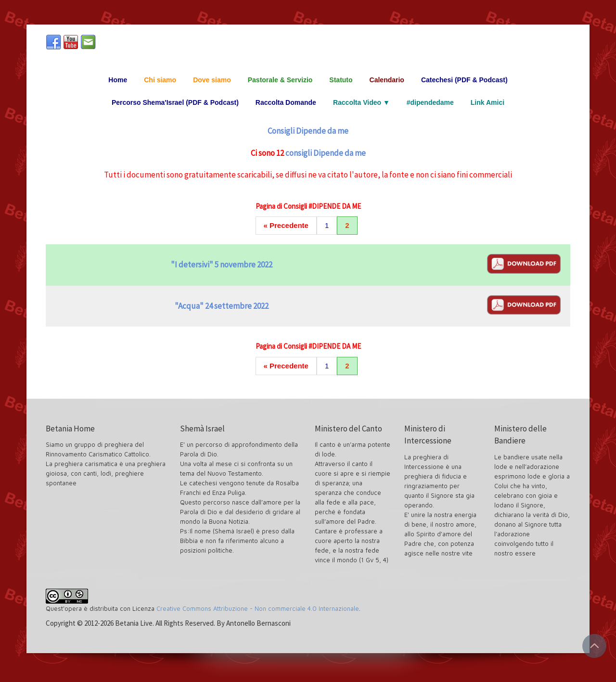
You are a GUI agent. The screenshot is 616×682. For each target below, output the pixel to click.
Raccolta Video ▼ (361, 102)
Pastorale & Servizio (280, 80)
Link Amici (488, 102)
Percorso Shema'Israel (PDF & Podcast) (175, 102)
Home (118, 80)
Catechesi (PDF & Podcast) (464, 80)
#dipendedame (430, 102)
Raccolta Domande (286, 102)
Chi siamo (160, 80)
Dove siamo (212, 80)
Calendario (387, 80)
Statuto (341, 80)
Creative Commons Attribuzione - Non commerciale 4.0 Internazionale (258, 608)
